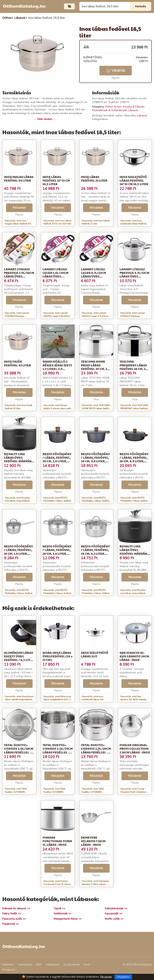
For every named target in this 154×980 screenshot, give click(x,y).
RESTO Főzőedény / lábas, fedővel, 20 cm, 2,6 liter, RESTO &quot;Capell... (57, 461)
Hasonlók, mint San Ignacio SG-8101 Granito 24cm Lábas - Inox (133, 700)
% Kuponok (9, 970)
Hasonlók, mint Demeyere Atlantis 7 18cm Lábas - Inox (95, 884)
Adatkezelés (53, 965)
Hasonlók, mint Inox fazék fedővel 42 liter (18, 407)
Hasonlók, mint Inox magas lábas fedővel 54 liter (18, 224)
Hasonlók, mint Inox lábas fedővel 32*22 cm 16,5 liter (57, 222)
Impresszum (25, 965)
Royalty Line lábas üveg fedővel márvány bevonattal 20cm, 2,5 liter (134, 553)
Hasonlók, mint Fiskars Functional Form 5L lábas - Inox (58, 884)
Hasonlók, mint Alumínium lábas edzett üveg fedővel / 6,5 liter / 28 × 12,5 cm (19, 700)
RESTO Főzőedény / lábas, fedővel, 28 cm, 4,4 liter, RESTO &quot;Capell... (134, 461)
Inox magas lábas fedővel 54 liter (19, 179)
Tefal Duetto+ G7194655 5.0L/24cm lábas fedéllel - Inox (58, 750)
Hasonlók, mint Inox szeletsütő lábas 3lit (93, 698)
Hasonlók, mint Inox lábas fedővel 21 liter (96, 222)
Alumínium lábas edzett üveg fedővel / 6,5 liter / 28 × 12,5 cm (19, 658)
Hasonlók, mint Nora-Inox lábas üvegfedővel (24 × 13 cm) (58, 700)
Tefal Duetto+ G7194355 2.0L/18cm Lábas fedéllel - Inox (19, 750)
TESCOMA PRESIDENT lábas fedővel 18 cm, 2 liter (133, 367)
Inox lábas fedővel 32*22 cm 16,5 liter (56, 180)
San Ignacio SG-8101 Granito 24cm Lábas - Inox (134, 656)
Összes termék (71, 965)
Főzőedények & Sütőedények (109, 110)
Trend (87, 965)
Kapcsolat (8, 965)
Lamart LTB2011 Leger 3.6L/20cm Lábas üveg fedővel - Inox (55, 275)
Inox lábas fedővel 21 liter (94, 179)
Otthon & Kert (113, 107)
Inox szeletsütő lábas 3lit (95, 654)
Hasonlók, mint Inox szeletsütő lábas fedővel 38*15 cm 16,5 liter (133, 224)
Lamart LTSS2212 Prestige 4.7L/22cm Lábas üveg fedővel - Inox (134, 275)
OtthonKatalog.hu (24, 6)
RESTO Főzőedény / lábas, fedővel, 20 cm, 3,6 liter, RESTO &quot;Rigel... (57, 553)
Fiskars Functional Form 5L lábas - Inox (57, 841)
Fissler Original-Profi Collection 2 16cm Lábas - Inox (135, 748)
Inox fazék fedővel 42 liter (17, 363)
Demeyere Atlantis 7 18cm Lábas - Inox (93, 841)
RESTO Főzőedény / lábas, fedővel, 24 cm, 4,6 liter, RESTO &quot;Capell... (95, 461)
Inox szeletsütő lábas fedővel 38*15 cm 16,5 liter (134, 180)
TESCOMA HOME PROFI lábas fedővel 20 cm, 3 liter (94, 367)
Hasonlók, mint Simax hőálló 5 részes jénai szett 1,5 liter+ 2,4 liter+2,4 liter (57, 409)
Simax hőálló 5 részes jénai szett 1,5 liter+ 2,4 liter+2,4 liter (57, 367)
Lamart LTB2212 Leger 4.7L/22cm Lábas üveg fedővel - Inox (93, 275)
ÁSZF (39, 965)
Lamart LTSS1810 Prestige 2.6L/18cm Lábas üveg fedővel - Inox (19, 275)
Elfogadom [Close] (123, 977)
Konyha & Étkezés (134, 107)
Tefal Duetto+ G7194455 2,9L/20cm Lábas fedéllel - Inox (96, 750)
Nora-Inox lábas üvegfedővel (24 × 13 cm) (58, 656)
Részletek (19, 208)
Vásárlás (116, 70)
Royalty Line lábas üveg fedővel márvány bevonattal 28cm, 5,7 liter (19, 461)
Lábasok (133, 110)
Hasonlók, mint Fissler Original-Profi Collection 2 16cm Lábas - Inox (134, 792)
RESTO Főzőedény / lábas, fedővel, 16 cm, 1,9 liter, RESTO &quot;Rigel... (18, 553)
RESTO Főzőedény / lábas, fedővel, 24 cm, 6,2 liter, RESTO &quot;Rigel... (95, 553)
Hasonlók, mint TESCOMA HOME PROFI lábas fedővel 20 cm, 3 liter (96, 409)
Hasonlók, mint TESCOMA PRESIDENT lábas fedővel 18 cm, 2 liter (134, 409)
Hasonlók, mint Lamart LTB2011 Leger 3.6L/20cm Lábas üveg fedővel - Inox (57, 316)
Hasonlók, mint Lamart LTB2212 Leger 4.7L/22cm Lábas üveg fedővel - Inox (95, 316)
